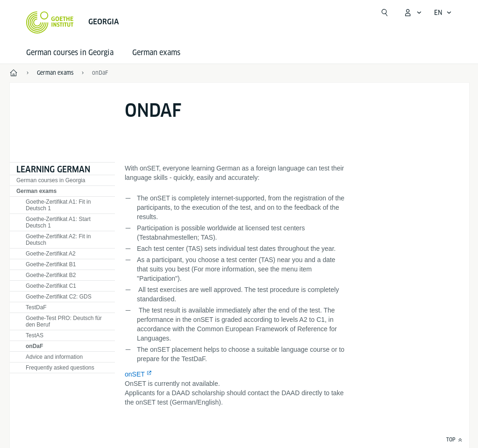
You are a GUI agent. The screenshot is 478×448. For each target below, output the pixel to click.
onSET (135, 374)
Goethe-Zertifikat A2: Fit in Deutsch (58, 240)
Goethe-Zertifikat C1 (51, 286)
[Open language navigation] (443, 13)
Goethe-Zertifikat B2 (51, 275)
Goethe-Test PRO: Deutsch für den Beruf (64, 321)
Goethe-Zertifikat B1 (51, 264)
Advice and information (54, 357)
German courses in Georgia (70, 53)
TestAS (35, 335)
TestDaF (36, 307)
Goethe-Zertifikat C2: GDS (59, 297)
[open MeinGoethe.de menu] (413, 13)
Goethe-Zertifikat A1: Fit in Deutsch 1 (58, 205)
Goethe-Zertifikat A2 (51, 254)
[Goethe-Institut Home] (50, 22)
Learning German (53, 169)
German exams (156, 53)
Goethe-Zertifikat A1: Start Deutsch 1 (58, 222)
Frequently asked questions (60, 368)
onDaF (100, 73)
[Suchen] (385, 13)
